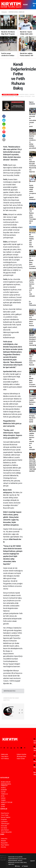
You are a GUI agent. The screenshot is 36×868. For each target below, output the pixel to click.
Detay (17, 866)
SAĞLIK (3, 798)
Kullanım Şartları (22, 754)
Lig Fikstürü (4, 822)
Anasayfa (4, 12)
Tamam (25, 866)
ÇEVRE (3, 807)
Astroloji (3, 847)
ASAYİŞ (3, 788)
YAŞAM (3, 800)
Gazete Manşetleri (6, 832)
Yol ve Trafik (5, 815)
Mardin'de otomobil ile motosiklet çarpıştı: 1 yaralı (33, 120)
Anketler (3, 841)
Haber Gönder (21, 759)
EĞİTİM (3, 792)
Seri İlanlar (4, 828)
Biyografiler (4, 843)
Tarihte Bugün (5, 824)
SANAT (3, 804)
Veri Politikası (5, 759)
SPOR (3, 796)
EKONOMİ (4, 790)
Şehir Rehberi (5, 830)
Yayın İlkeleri (5, 756)
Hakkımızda (4, 754)
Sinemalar (4, 826)
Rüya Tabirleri (5, 845)
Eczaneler (4, 819)
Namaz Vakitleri (6, 817)
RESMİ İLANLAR (26, 6)
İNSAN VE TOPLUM (7, 802)
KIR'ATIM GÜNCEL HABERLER (16, 12)
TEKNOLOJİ (4, 794)
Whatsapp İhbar (21, 756)
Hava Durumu (5, 813)
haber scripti (4, 864)
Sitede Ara (4, 839)
